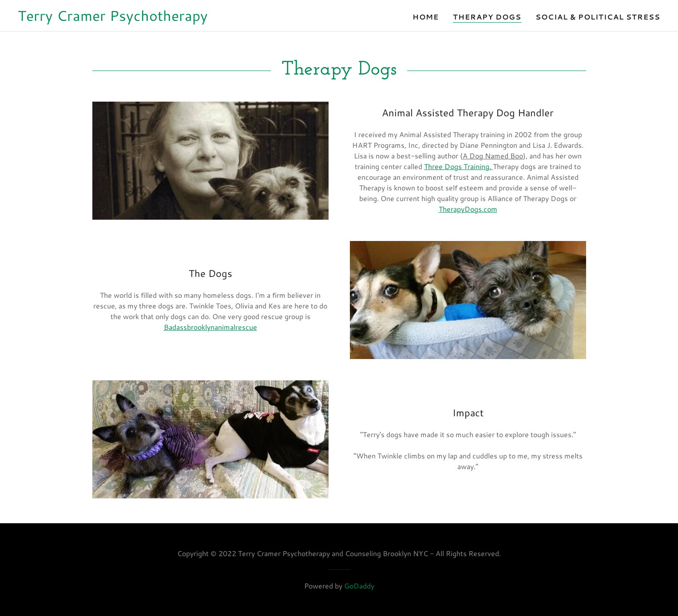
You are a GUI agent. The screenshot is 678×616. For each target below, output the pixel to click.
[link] (113, 18)
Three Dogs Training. (458, 166)
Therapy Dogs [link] (487, 17)
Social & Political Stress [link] (598, 17)
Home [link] (426, 17)
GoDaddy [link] (359, 586)
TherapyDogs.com (468, 209)
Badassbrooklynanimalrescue (210, 327)
